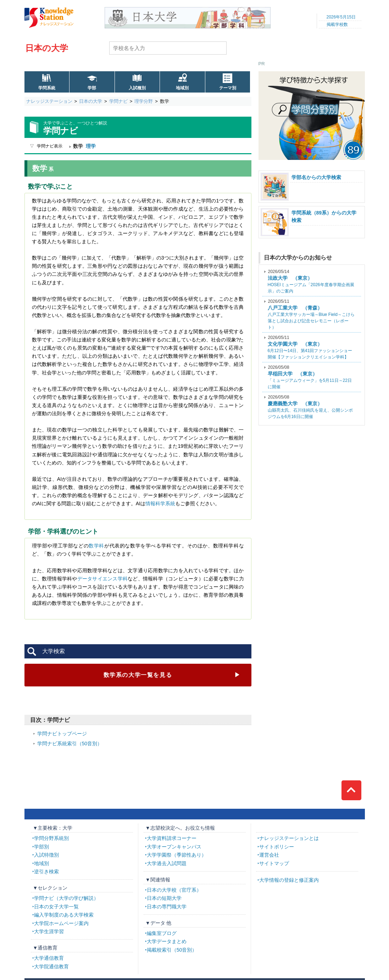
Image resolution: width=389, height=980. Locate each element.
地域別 (182, 88)
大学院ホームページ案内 (61, 923)
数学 (138, 675)
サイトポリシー (277, 847)
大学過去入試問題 (167, 863)
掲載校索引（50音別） (172, 950)
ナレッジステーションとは (289, 838)
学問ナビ (118, 101)
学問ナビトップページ (62, 734)
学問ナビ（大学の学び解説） (66, 898)
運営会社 (269, 855)
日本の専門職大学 (167, 907)
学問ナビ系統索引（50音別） (70, 744)
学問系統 (47, 88)
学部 (92, 88)
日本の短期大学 (164, 898)
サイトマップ (274, 863)
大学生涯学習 (49, 931)
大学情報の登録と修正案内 (289, 880)
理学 (91, 146)
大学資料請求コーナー (172, 838)
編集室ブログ (162, 933)
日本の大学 (47, 48)
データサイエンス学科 (102, 579)
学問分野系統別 (51, 838)
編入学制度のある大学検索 (64, 915)
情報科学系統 (160, 503)
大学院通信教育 (51, 967)
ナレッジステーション (49, 101)
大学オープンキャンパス (174, 847)
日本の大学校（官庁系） (174, 890)
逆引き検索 (46, 872)
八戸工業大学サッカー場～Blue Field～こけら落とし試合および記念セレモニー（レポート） (311, 314)
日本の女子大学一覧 (56, 907)
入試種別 (137, 88)
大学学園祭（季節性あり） (177, 855)
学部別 (41, 847)
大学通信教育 (49, 958)
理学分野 (144, 101)
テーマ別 (228, 88)
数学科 (96, 546)
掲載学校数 (337, 24)
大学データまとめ (167, 941)
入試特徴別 (46, 855)
